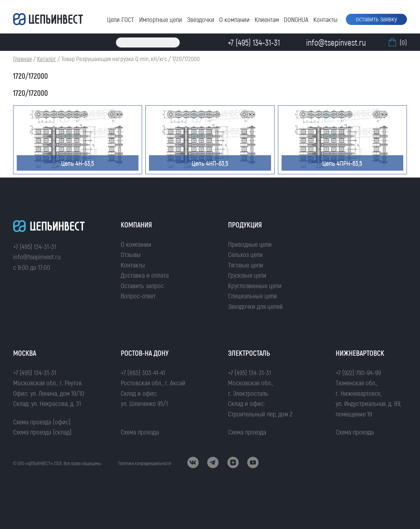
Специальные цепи (252, 296)
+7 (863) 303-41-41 (143, 372)
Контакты (325, 19)
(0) (397, 42)
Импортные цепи (161, 19)
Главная (22, 59)
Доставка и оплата (145, 275)
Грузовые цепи (247, 275)
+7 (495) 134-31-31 (35, 246)
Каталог (47, 59)
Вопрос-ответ (138, 296)
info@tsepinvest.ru (37, 256)
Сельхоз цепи (245, 254)
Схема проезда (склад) (42, 432)
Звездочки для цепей (255, 306)
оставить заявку (376, 19)
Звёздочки (201, 19)
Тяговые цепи (246, 265)
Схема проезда (140, 432)
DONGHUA (296, 19)
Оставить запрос (142, 285)
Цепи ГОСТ (121, 19)
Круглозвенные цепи (255, 285)
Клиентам (267, 19)
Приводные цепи (250, 244)
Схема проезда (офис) (42, 422)
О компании (234, 19)
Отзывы (131, 254)
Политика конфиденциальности (145, 463)
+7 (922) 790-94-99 (358, 372)
